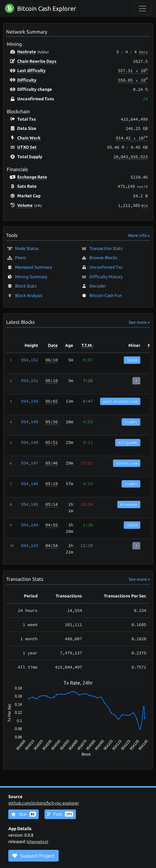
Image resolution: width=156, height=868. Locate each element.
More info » (139, 235)
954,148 (29, 442)
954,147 (29, 463)
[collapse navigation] (142, 9)
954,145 (29, 504)
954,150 (29, 401)
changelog (37, 842)
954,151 (29, 380)
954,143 (29, 545)
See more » (139, 322)
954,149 (29, 422)
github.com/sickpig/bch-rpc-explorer (44, 803)
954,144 (29, 525)
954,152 (29, 360)
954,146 (29, 484)
